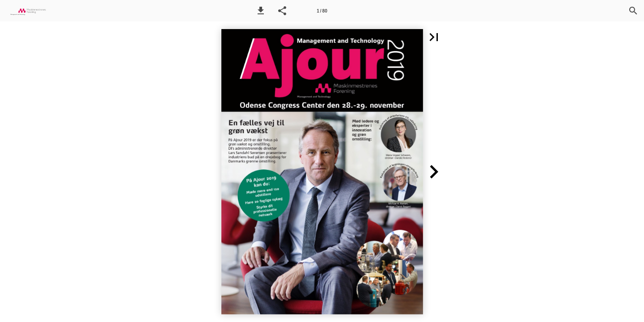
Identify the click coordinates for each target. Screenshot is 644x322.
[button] (261, 11)
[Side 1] (322, 11)
